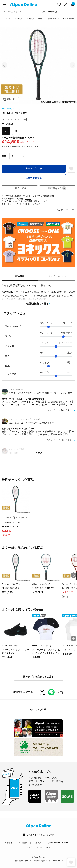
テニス (11, 19)
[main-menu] (5, 5)
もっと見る (37, 453)
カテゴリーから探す (39, 710)
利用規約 (37, 843)
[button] (5, 65)
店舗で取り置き (34, 178)
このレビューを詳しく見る (59, 410)
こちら (28, 199)
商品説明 (20, 276)
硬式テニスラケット (37, 19)
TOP (3, 19)
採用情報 (23, 843)
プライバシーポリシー (58, 843)
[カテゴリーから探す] (57, 12)
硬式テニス (22, 19)
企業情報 (8, 843)
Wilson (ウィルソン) (12, 109)
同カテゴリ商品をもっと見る (38, 677)
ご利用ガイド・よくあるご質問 (40, 835)
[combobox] (20, 12)
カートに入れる (34, 168)
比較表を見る (57, 188)
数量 (4, 156)
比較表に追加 (20, 188)
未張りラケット (53, 19)
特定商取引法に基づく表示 (38, 848)
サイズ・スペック (57, 276)
